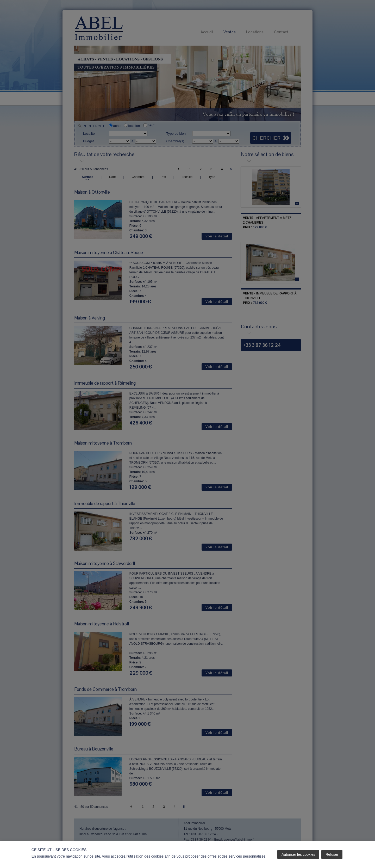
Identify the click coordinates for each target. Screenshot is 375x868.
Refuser (332, 854)
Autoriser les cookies (298, 854)
